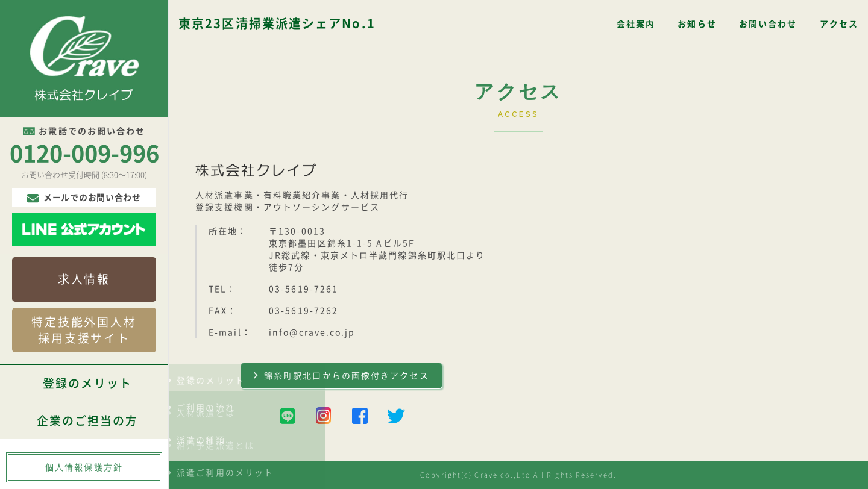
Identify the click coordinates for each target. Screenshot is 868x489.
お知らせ (697, 24)
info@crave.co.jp (312, 332)
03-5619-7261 (303, 289)
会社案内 (636, 24)
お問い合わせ (768, 24)
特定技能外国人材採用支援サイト (84, 330)
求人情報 (84, 279)
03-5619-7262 (303, 311)
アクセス (839, 24)
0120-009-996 (84, 154)
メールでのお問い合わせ (84, 198)
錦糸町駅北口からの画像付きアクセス (341, 376)
